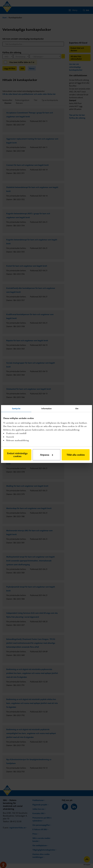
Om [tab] (77, 408)
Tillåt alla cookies (76, 455)
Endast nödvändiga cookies (17, 455)
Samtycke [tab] (16, 408)
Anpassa (47, 455)
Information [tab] (46, 408)
